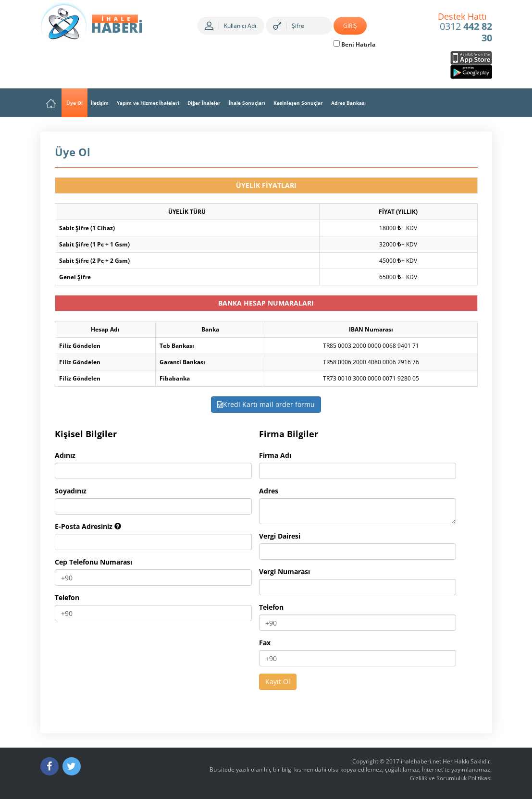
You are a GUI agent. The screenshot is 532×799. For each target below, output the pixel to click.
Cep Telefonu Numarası (93, 562)
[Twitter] (72, 766)
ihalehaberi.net (421, 761)
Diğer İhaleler (204, 103)
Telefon (67, 597)
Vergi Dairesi (280, 536)
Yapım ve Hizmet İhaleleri (148, 103)
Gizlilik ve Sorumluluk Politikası (451, 778)
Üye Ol (74, 103)
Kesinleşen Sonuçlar (298, 103)
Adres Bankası (348, 103)
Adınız (65, 455)
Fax (265, 643)
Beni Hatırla (354, 44)
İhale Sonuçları (247, 103)
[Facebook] (49, 766)
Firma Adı (275, 455)
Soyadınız (71, 491)
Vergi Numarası (285, 572)
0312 (465, 28)
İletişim (100, 103)
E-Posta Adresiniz (88, 526)
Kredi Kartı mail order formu (266, 404)
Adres (269, 491)
